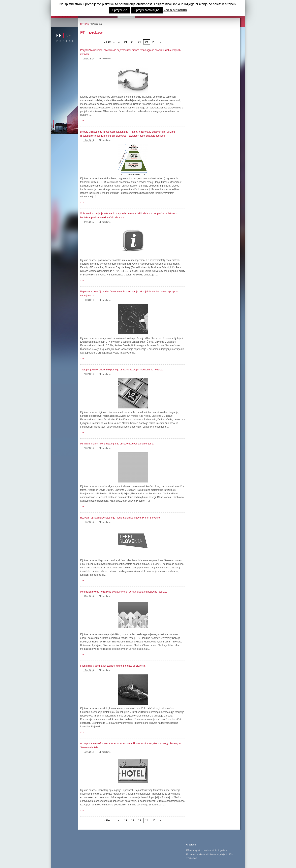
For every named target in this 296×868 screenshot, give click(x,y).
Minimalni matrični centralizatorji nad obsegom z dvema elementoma (117, 444)
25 (154, 42)
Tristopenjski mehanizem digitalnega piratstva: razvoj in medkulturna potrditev (122, 370)
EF (81, 24)
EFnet (87, 24)
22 (133, 42)
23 (139, 42)
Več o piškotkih (175, 10)
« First (107, 42)
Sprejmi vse (120, 10)
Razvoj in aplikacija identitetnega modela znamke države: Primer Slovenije (120, 518)
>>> (82, 121)
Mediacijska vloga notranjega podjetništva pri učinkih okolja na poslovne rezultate (124, 592)
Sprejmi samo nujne (147, 10)
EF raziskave (105, 59)
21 (126, 42)
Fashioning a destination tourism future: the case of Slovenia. (113, 666)
